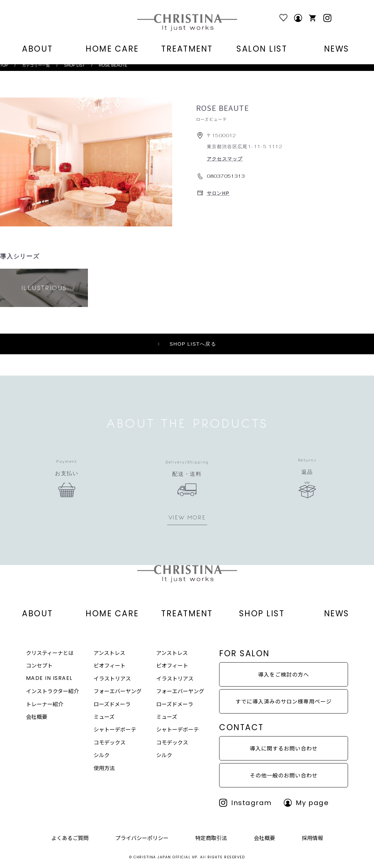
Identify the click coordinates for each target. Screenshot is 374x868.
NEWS (337, 49)
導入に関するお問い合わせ (284, 748)
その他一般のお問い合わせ (284, 775)
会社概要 (37, 717)
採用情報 (312, 838)
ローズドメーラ (112, 704)
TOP (4, 65)
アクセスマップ (225, 159)
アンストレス (109, 653)
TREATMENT (187, 49)
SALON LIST (262, 49)
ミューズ (104, 717)
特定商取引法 (211, 838)
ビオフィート (110, 665)
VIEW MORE (187, 517)
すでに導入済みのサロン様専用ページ (284, 701)
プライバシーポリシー (142, 838)
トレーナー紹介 (45, 704)
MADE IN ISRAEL (49, 678)
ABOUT (37, 49)
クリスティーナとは (50, 653)
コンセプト (39, 665)
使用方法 (104, 768)
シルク (102, 755)
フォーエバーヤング (118, 691)
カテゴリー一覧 (36, 65)
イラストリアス (112, 678)
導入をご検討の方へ (284, 674)
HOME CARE (112, 49)
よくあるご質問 (70, 838)
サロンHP (218, 193)
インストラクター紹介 (52, 691)
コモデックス (110, 742)
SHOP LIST (74, 65)
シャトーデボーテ (115, 729)
